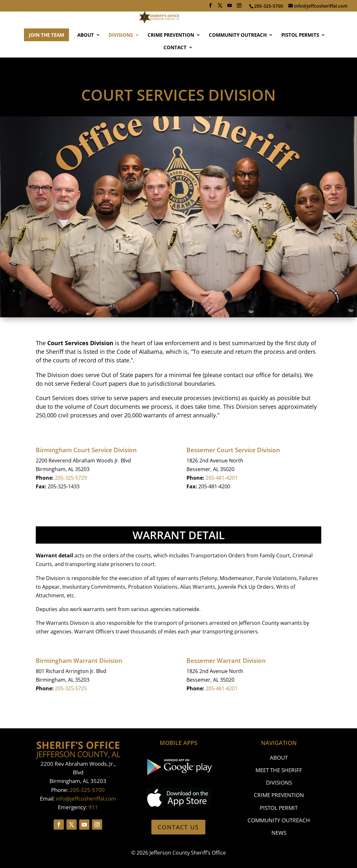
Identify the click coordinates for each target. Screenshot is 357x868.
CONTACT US (178, 827)
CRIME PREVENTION (171, 54)
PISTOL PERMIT (279, 808)
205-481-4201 (222, 478)
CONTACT (175, 67)
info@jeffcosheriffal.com (86, 798)
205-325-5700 (87, 790)
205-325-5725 (71, 688)
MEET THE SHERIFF (279, 770)
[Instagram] (239, 7)
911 (93, 807)
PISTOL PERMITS (300, 54)
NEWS (279, 833)
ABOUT (86, 54)
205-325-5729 (71, 478)
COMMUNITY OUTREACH (238, 54)
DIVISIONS (121, 54)
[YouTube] (230, 7)
